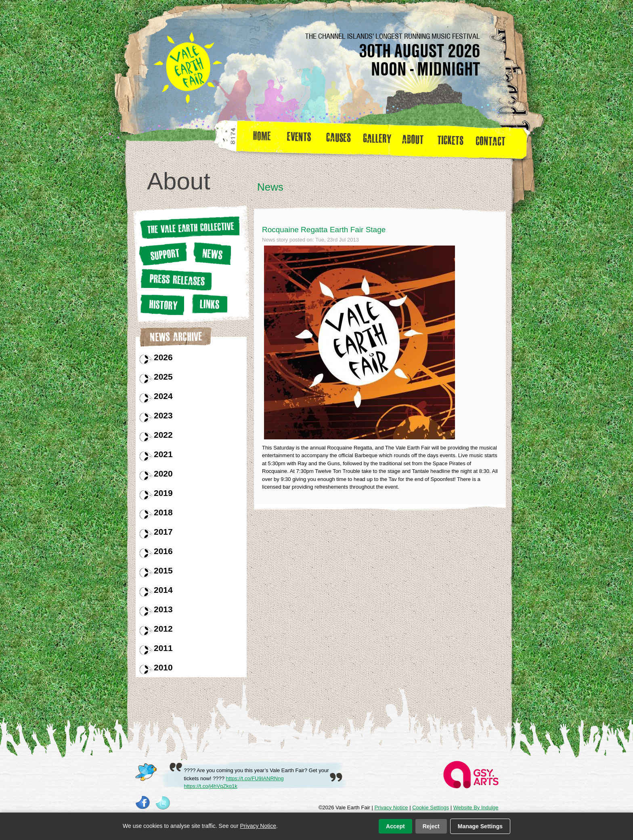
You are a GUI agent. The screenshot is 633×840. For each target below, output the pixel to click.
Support (163, 254)
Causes (339, 139)
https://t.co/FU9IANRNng (255, 778)
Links (208, 304)
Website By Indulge (476, 807)
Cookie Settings (431, 807)
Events (302, 139)
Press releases (175, 280)
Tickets (453, 139)
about (413, 139)
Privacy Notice (391, 807)
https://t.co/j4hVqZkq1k (211, 786)
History (161, 304)
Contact (494, 139)
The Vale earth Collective (189, 227)
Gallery (379, 139)
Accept (395, 826)
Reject (431, 826)
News (211, 253)
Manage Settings (480, 826)
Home (263, 139)
